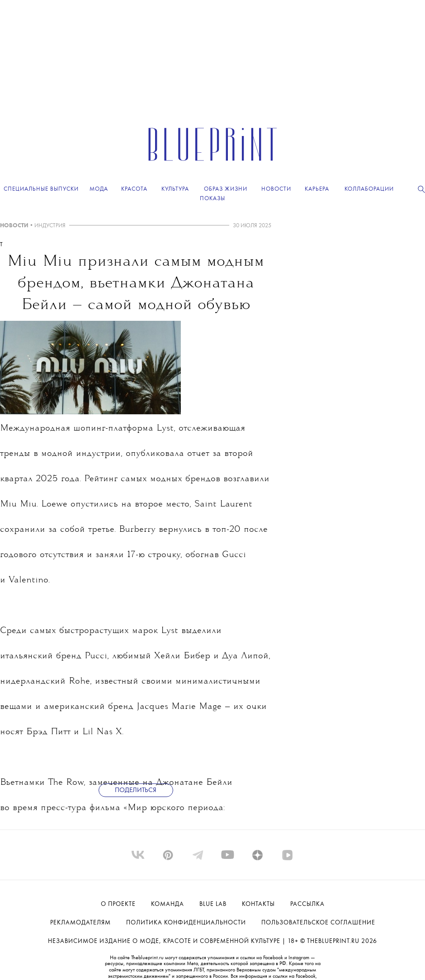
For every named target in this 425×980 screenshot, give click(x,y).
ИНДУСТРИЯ (50, 226)
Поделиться (136, 790)
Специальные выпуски (41, 189)
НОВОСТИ (14, 226)
